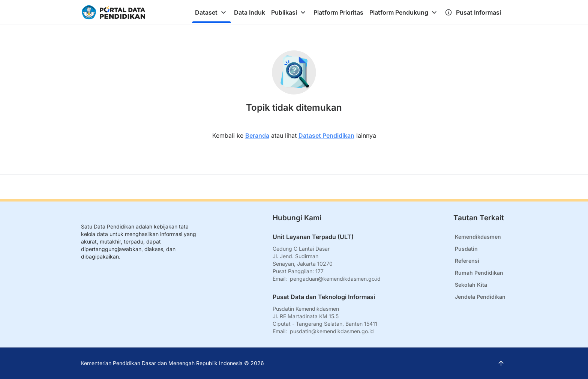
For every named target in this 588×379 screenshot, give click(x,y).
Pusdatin (466, 249)
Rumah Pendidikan (479, 273)
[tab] (211, 12)
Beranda (257, 135)
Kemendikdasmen (478, 237)
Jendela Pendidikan (480, 297)
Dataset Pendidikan (326, 135)
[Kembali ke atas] (294, 187)
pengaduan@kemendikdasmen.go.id (335, 279)
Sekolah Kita (471, 285)
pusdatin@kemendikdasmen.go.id (332, 331)
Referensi (467, 261)
